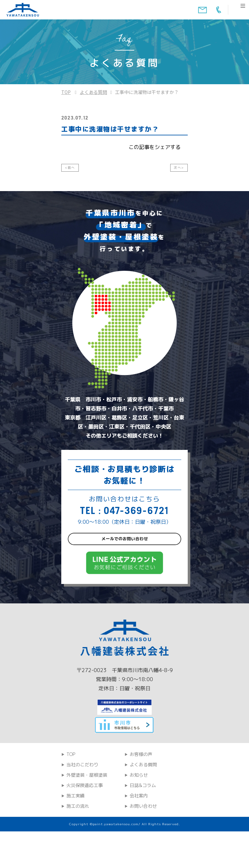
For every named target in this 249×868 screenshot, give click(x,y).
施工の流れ (78, 830)
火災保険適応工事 (85, 809)
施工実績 (76, 819)
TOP (66, 92)
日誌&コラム (143, 809)
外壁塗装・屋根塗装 (87, 799)
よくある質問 (93, 92)
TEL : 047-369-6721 (125, 515)
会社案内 (139, 819)
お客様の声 (141, 778)
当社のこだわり (82, 788)
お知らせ (139, 799)
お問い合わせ (143, 830)
